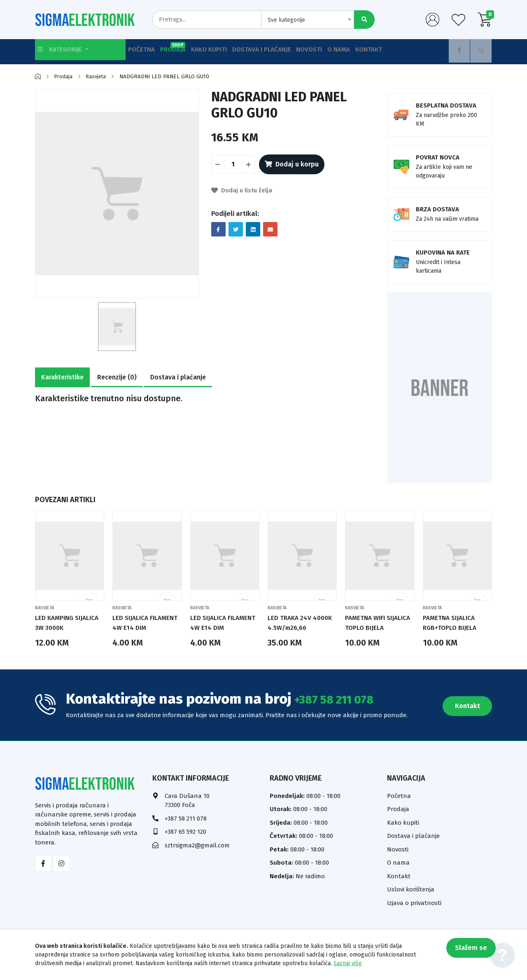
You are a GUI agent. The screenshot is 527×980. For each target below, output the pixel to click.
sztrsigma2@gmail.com (197, 855)
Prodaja (184, 49)
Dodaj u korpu (294, 164)
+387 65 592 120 (185, 842)
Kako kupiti (224, 51)
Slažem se (467, 951)
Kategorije (64, 51)
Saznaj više (348, 963)
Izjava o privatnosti (414, 912)
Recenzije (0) (117, 377)
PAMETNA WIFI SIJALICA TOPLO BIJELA (369, 628)
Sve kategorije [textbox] (286, 20)
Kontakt (408, 51)
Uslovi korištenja (411, 899)
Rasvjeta (99, 76)
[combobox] (308, 20)
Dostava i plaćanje (282, 51)
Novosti (335, 51)
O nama (372, 51)
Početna (145, 51)
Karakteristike (62, 377)
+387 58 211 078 (345, 709)
